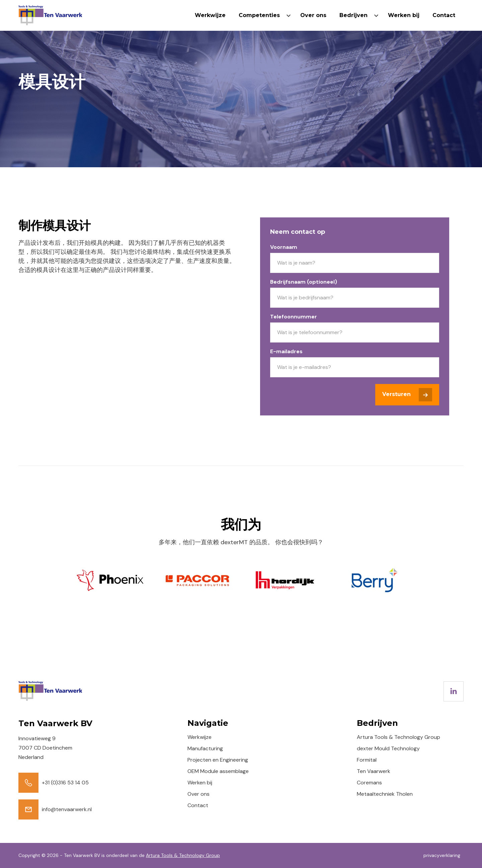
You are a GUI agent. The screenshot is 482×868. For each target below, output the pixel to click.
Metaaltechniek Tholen (385, 794)
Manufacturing (205, 748)
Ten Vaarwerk (374, 771)
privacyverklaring (442, 855)
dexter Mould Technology (388, 748)
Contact (444, 15)
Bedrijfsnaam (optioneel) (304, 282)
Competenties (259, 15)
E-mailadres (286, 351)
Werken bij (404, 15)
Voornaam (284, 247)
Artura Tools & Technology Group (398, 737)
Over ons (313, 15)
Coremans (369, 783)
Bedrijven (353, 15)
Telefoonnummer (294, 317)
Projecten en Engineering (218, 760)
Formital (367, 760)
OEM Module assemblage (218, 771)
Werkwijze (210, 15)
